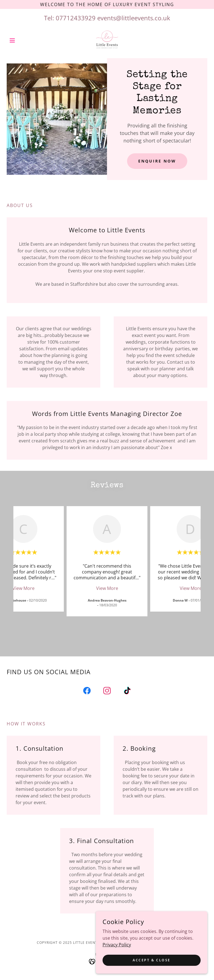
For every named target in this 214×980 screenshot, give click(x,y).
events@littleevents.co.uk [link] (134, 18)
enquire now (157, 161)
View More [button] (24, 588)
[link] (107, 40)
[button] (22, 40)
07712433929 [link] (76, 18)
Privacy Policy (117, 948)
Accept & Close (152, 964)
